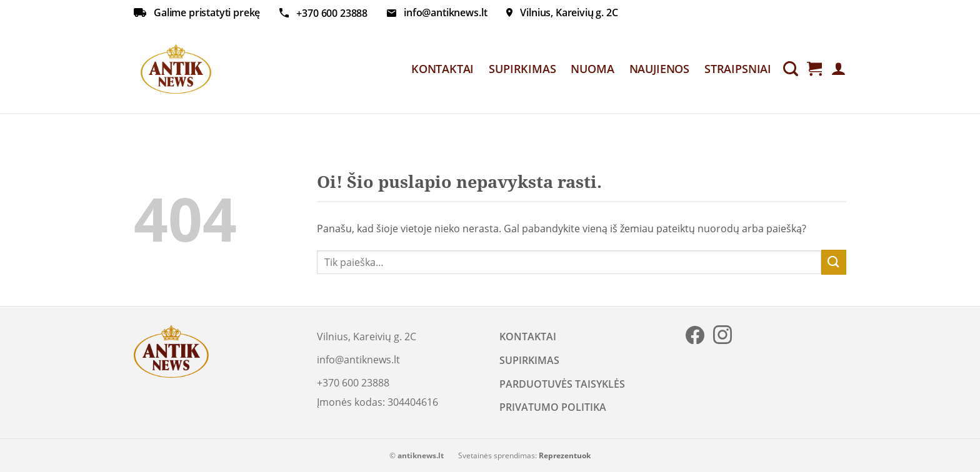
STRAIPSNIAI (738, 69)
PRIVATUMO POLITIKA (553, 407)
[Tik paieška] (791, 69)
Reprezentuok (565, 455)
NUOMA (592, 69)
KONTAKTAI (442, 69)
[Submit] (834, 262)
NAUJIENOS (659, 69)
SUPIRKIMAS (522, 69)
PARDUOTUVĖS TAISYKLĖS (562, 384)
